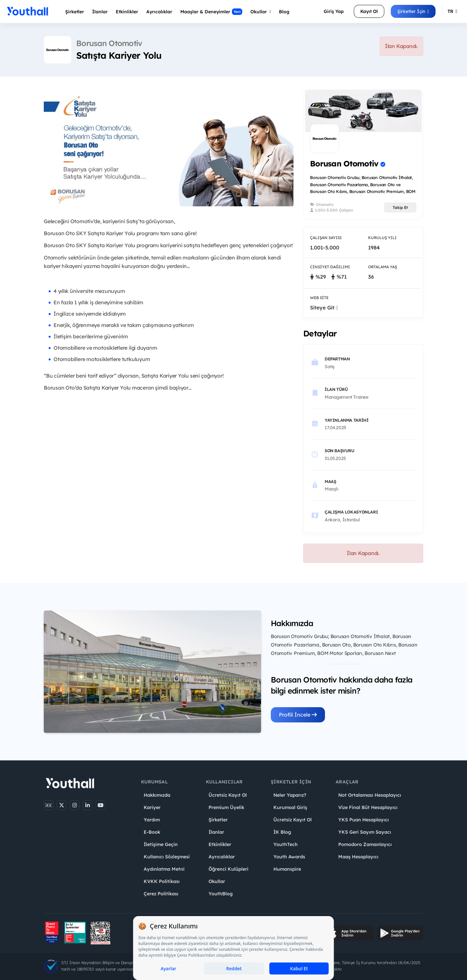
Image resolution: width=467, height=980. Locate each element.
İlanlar (100, 12)
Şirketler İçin (413, 11)
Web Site (319, 298)
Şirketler (75, 12)
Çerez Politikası (161, 894)
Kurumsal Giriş (290, 807)
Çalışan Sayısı (326, 238)
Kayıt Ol (369, 11)
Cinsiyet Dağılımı (330, 267)
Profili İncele (298, 715)
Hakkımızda (157, 795)
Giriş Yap (334, 11)
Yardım (152, 820)
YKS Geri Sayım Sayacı (365, 832)
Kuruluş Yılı (382, 238)
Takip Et (400, 207)
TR (452, 11)
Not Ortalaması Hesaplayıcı (370, 795)
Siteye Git (324, 308)
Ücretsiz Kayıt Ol (228, 795)
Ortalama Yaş (383, 267)
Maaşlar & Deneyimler (211, 12)
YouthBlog (221, 894)
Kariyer (152, 807)
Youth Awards (289, 857)
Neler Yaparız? (290, 795)
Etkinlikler (127, 12)
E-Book (152, 832)
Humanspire (287, 869)
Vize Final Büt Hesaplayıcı (368, 807)
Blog (284, 12)
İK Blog (282, 832)
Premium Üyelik (226, 807)
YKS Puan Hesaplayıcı (364, 820)
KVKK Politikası (162, 881)
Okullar (261, 12)
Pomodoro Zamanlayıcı (365, 844)
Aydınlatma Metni (164, 869)
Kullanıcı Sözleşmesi (167, 857)
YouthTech (286, 844)
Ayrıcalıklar (222, 857)
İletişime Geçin (161, 844)
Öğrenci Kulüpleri (228, 869)
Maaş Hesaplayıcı (358, 857)
